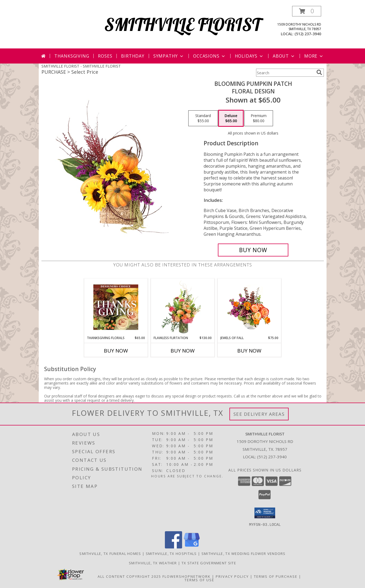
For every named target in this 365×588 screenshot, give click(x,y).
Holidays (249, 56)
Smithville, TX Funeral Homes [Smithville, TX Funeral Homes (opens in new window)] (110, 553)
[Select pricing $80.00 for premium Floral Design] (259, 118)
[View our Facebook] (173, 547)
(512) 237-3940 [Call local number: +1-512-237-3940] (308, 34)
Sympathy (169, 56)
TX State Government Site (209, 563)
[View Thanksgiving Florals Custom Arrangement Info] (116, 307)
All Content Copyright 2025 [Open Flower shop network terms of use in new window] (129, 576)
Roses (105, 56)
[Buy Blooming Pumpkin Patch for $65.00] (253, 250)
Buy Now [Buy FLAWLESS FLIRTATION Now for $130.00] (183, 351)
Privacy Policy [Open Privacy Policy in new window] (232, 576)
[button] (307, 11)
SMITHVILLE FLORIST (182, 24)
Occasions (209, 56)
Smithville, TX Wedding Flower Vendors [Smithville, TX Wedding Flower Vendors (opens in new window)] (244, 553)
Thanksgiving (72, 56)
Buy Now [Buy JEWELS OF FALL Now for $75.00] (249, 351)
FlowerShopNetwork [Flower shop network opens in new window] (187, 576)
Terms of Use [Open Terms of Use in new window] (199, 580)
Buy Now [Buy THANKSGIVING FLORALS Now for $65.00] (116, 351)
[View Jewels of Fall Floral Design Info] (249, 307)
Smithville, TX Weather (153, 563)
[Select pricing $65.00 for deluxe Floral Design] (231, 118)
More (314, 56)
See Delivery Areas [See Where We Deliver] (259, 414)
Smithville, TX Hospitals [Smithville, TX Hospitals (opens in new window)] (171, 553)
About (284, 56)
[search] (319, 72)
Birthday (133, 56)
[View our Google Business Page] (192, 547)
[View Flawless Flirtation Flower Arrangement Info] (182, 307)
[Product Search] (285, 73)
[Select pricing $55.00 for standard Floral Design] (203, 118)
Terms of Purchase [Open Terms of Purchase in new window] (276, 576)
